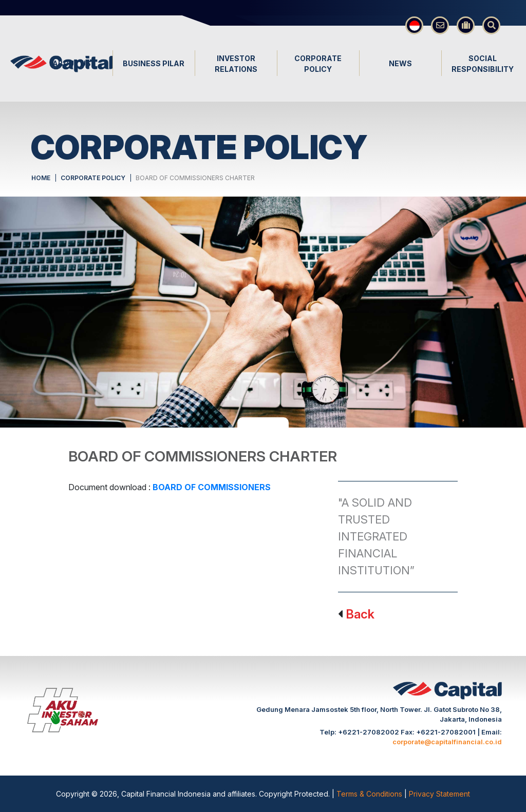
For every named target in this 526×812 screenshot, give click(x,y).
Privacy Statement (439, 794)
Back (360, 614)
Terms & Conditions (370, 794)
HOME (41, 178)
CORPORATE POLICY (93, 178)
